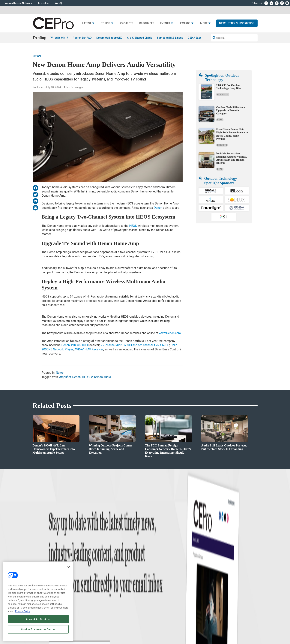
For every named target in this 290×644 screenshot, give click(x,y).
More (204, 23)
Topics (106, 23)
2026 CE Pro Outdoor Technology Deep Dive (229, 87)
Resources (147, 23)
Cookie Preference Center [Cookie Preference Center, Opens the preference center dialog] (38, 629)
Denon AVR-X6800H (75, 345)
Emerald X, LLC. (230, 624)
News (37, 56)
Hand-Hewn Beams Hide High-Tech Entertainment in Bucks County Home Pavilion (232, 134)
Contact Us (199, 600)
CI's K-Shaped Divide (140, 38)
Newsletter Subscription (237, 23)
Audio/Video (103, 582)
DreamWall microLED (109, 38)
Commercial (103, 572)
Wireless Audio (101, 377)
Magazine (150, 577)
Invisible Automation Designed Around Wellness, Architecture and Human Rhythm (232, 158)
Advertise (44, 3)
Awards (185, 23)
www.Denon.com (170, 333)
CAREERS (106, 630)
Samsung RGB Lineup (170, 38)
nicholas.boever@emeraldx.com (209, 594)
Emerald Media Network (18, 3)
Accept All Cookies (38, 619)
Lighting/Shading (106, 586)
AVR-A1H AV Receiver (89, 349)
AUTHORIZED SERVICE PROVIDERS (131, 630)
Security (101, 591)
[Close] (69, 567)
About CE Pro (152, 572)
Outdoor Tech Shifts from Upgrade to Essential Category (231, 111)
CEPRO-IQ (150, 586)
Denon (158, 208)
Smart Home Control (107, 577)
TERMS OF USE (229, 630)
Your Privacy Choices (200, 630)
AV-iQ (58, 3)
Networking (103, 568)
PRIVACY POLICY (247, 630)
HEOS (133, 226)
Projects (127, 23)
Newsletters (151, 582)
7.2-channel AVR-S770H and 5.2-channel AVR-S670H (135, 345)
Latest (87, 23)
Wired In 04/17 (59, 38)
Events (165, 23)
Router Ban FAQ (82, 38)
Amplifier (65, 377)
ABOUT (95, 630)
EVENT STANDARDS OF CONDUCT (168, 630)
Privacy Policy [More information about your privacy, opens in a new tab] (23, 611)
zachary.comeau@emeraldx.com (209, 580)
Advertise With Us (154, 568)
